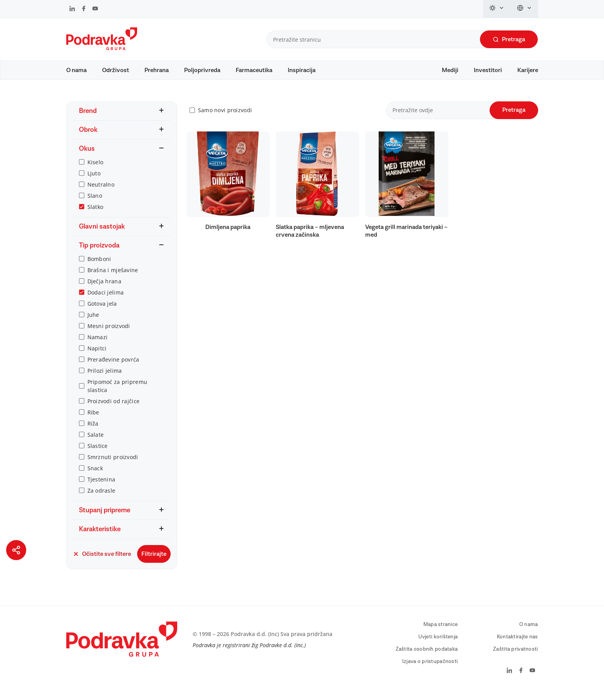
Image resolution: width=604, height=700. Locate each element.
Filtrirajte (154, 561)
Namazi (98, 344)
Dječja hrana (104, 289)
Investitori (488, 70)
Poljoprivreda (202, 70)
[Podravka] (102, 48)
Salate (96, 442)
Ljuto (94, 181)
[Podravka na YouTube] (95, 9)
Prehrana (157, 70)
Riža (93, 431)
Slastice (98, 453)
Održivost (116, 70)
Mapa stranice (441, 632)
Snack (95, 475)
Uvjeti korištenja (438, 644)
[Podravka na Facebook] (84, 9)
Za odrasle (102, 498)
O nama (76, 70)
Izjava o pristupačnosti (430, 669)
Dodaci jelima (106, 300)
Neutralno (101, 192)
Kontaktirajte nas (518, 644)
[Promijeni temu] (497, 9)
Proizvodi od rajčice (114, 408)
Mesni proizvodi (109, 333)
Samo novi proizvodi (225, 118)
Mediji (450, 70)
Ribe (93, 420)
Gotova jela (102, 311)
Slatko (96, 214)
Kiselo (96, 169)
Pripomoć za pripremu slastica (117, 393)
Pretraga (509, 40)
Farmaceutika (254, 70)
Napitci (97, 356)
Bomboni (99, 266)
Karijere (528, 70)
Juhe (93, 322)
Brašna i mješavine (113, 277)
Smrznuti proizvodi (113, 464)
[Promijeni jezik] (524, 9)
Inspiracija (302, 70)
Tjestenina (102, 487)
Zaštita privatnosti (515, 656)
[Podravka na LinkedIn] (72, 9)
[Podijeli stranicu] (16, 550)
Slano (95, 203)
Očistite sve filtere (102, 561)
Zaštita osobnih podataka (427, 656)
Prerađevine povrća (113, 367)
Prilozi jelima (105, 378)
